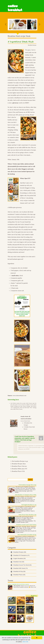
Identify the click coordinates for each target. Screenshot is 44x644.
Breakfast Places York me (19, 466)
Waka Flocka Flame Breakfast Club (27, 515)
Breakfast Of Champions (21, 555)
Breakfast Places (19, 575)
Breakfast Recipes (32, 45)
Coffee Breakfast (15, 8)
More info (25, 642)
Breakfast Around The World (23, 565)
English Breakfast (20, 559)
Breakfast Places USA (18, 471)
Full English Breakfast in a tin (29, 505)
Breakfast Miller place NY (20, 469)
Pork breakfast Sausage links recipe (28, 485)
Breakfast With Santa (21, 568)
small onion (15, 276)
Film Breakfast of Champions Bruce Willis (26, 495)
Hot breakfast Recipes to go (20, 461)
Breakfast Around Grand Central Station (26, 525)
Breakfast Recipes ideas (19, 464)
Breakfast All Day (19, 571)
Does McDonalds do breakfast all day (27, 535)
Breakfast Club (19, 562)
